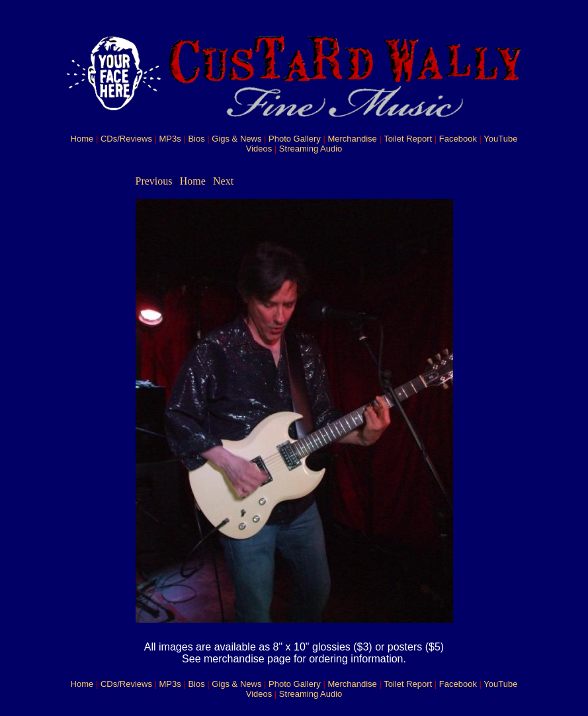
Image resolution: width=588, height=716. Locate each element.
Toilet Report (408, 139)
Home (82, 139)
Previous (154, 181)
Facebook (458, 139)
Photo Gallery (295, 139)
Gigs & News (236, 139)
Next (223, 181)
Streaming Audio (311, 149)
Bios (196, 139)
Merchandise (352, 139)
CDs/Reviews (126, 139)
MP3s (170, 139)
